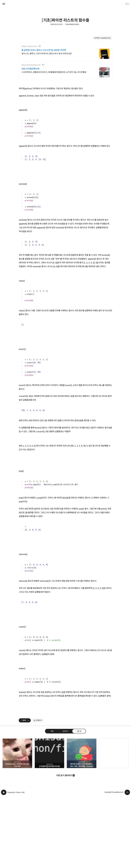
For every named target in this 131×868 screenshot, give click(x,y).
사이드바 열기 (4, 4)
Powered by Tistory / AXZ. (16, 828)
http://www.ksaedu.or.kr (31, 65)
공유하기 (65, 767)
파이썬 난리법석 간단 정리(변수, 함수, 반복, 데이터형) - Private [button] (82, 789)
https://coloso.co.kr (29, 46)
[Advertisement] (65, 727)
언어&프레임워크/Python (73, 24)
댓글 (52, 767)
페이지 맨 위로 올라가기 (127, 828)
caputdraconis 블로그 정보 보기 (127, 4)
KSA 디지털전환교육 (31, 69)
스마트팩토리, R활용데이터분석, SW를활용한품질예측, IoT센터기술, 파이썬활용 (54, 72)
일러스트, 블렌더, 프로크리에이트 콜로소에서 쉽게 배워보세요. (47, 54)
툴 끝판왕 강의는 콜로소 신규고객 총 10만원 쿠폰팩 (44, 50)
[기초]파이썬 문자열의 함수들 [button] (50, 789)
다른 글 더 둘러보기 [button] (64, 811)
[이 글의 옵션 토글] (29, 756)
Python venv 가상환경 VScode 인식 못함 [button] (17, 789)
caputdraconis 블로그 (4, 828)
